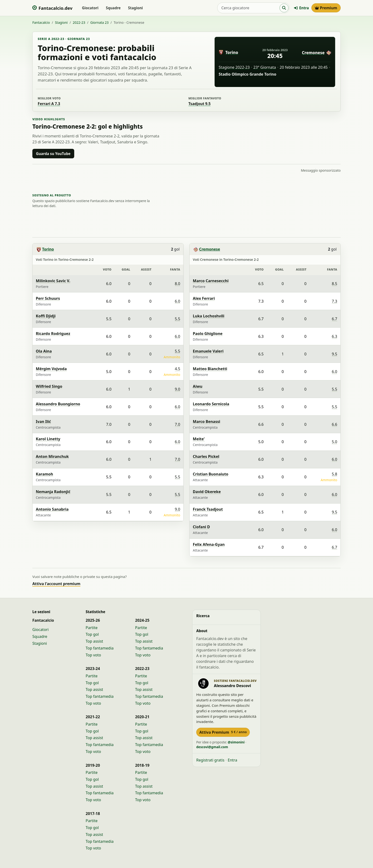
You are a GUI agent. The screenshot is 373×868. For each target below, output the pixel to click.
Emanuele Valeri (208, 351)
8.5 (335, 284)
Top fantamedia (100, 648)
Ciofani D (201, 527)
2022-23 (79, 22)
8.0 (178, 284)
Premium (326, 8)
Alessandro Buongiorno (58, 404)
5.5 (178, 319)
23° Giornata (265, 67)
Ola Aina (44, 351)
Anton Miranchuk (52, 456)
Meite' (199, 439)
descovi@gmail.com (212, 747)
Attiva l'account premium (56, 584)
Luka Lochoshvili (209, 316)
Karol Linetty (48, 439)
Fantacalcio (41, 22)
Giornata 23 (99, 22)
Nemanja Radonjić (53, 492)
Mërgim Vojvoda (51, 369)
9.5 (335, 354)
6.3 (335, 336)
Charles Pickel (206, 456)
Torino (232, 52)
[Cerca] (284, 8)
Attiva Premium (223, 732)
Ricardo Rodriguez (53, 334)
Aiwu (198, 386)
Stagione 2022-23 (234, 67)
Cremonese (313, 53)
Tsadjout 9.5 (199, 104)
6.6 (335, 424)
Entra (301, 8)
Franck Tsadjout (208, 509)
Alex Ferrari (204, 298)
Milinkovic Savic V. (53, 281)
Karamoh (45, 474)
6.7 (335, 319)
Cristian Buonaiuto (211, 474)
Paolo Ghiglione (208, 334)
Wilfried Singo (49, 386)
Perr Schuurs (48, 298)
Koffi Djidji (46, 316)
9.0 (178, 389)
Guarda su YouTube (53, 154)
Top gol (92, 634)
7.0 (178, 424)
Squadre (113, 8)
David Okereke (207, 492)
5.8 (335, 474)
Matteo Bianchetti (210, 369)
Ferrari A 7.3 (49, 104)
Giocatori (90, 8)
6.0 (178, 301)
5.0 (335, 442)
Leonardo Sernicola (211, 404)
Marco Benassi (207, 422)
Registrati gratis (210, 760)
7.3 (335, 301)
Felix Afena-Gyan (209, 544)
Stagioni (135, 8)
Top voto (93, 655)
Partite (92, 628)
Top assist (94, 641)
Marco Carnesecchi (211, 281)
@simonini (236, 742)
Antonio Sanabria (52, 509)
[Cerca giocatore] (248, 8)
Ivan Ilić (44, 422)
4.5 (178, 369)
